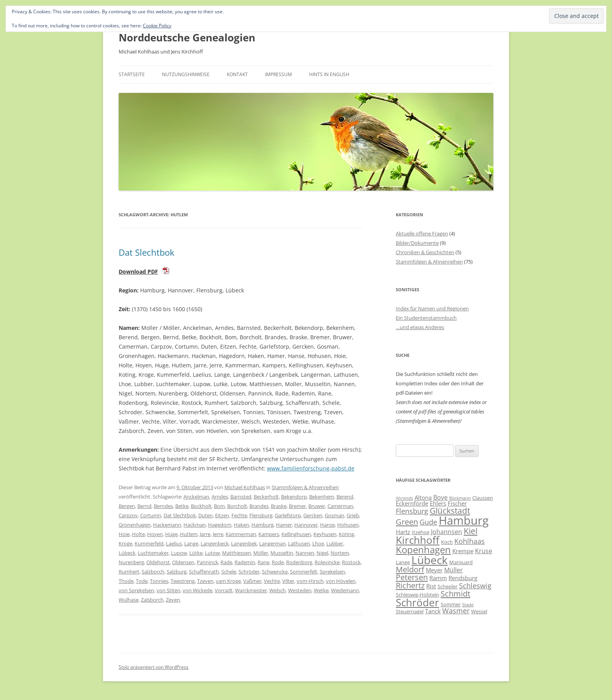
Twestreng (183, 581)
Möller (261, 553)
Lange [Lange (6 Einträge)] (403, 562)
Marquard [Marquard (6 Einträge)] (461, 562)
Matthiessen (237, 553)
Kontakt (237, 74)
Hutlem (189, 534)
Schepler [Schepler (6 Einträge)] (447, 586)
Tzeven (205, 581)
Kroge (125, 543)
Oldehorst (158, 562)
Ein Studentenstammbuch (426, 318)
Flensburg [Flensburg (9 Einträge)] (412, 511)
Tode (142, 581)
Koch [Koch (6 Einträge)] (447, 542)
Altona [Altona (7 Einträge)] (423, 497)
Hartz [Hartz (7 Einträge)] (403, 532)
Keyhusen (325, 534)
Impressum (278, 74)
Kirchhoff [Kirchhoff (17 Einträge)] (418, 540)
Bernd (144, 506)
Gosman (334, 515)
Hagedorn (220, 525)
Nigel (322, 553)
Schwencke (275, 572)
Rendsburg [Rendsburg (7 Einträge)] (463, 578)
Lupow (179, 553)
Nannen (305, 553)
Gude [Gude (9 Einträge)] (428, 522)
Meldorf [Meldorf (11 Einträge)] (410, 569)
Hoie (124, 534)
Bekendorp (294, 497)
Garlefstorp (288, 515)
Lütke (196, 553)
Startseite (132, 74)
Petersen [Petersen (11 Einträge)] (412, 577)
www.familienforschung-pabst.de (311, 468)
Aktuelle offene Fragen (422, 233)
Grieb (353, 515)
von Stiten (168, 590)
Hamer (284, 525)
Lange (191, 543)
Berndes (163, 506)
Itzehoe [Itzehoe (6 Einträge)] (421, 532)
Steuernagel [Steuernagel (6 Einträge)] (410, 611)
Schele (229, 572)
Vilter (288, 581)
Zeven (173, 600)
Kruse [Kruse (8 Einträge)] (484, 551)
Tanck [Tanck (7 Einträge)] (433, 611)
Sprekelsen (332, 572)
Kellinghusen (296, 534)
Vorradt (224, 590)
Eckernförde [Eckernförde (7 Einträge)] (412, 503)
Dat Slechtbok (147, 252)
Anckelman (196, 497)
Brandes (259, 506)
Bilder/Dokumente (417, 243)
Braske (279, 506)
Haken (241, 525)
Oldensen (183, 562)
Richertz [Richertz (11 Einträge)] (410, 585)
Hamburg (262, 525)
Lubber (335, 543)
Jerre (218, 534)
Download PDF (138, 272)
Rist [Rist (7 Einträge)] (431, 586)
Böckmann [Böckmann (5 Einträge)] (460, 498)
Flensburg (261, 515)
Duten (205, 515)
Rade (226, 562)
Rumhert (129, 572)
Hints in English (329, 74)
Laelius (174, 543)
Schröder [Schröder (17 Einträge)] (417, 602)
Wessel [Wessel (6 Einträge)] (479, 611)
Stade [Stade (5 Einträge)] (468, 605)
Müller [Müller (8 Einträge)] (454, 570)
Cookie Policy (157, 26)
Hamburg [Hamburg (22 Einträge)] (464, 520)
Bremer (297, 506)
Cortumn (151, 515)
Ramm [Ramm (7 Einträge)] (438, 578)
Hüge (171, 534)
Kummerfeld (149, 543)
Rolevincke (327, 562)
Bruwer (317, 506)
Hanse (327, 525)
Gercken (313, 515)
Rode (278, 562)
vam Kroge (228, 581)
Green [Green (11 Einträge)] (407, 522)
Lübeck (127, 553)
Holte (138, 534)
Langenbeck (215, 543)
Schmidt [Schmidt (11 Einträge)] (455, 593)
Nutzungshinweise (186, 74)
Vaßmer (252, 581)
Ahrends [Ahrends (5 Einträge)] (404, 498)
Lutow (212, 553)
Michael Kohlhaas (245, 487)
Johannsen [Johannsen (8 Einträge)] (447, 532)
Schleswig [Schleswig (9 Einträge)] (475, 586)
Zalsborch (152, 600)
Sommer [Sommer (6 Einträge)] (451, 604)
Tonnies (159, 581)
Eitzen (222, 515)
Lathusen (299, 543)
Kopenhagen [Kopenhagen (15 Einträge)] (423, 549)
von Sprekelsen (136, 590)
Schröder (249, 572)
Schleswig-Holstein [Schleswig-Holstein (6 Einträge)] (417, 595)
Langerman (272, 543)
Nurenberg (131, 562)
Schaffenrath (204, 572)
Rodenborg (299, 562)
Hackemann (167, 525)
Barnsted (241, 497)
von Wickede (197, 590)
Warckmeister (251, 590)
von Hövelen (341, 581)
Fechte (239, 515)
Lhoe (318, 543)
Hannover (306, 525)
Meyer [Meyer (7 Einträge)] (434, 570)
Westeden (300, 590)
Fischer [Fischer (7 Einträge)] (457, 503)
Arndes (220, 497)
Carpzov (128, 515)
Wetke (321, 590)
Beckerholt (266, 497)
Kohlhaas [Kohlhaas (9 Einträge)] (470, 541)
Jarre (205, 534)
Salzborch (153, 572)
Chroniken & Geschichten (425, 252)
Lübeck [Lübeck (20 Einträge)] (430, 560)
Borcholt (237, 506)
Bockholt (201, 506)
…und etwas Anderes (420, 327)
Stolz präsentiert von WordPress (154, 667)
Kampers (269, 534)
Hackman (195, 525)
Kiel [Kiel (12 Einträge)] (471, 531)
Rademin (245, 562)
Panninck (207, 562)
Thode (126, 581)
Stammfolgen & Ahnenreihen (305, 487)
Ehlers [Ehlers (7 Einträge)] (438, 503)
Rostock (351, 562)
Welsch (278, 590)
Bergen (127, 506)
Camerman (340, 506)
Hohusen (348, 525)
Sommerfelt (304, 572)
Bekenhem (322, 497)
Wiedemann (345, 590)
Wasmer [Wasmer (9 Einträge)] (456, 611)
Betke (182, 506)
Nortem (340, 553)
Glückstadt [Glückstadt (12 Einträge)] (450, 510)
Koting (346, 534)
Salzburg (177, 572)
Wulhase (129, 600)
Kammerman (241, 534)
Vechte (272, 581)
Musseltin (282, 553)
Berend (345, 497)
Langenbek (244, 543)
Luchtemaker (153, 553)
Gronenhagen (135, 525)
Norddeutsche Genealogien (187, 37)
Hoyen (155, 534)
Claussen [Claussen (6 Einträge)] (483, 498)
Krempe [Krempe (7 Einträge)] (463, 551)
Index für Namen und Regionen (432, 308)
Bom (219, 506)
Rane (263, 562)
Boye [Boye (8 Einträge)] (440, 497)
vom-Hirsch (310, 581)
